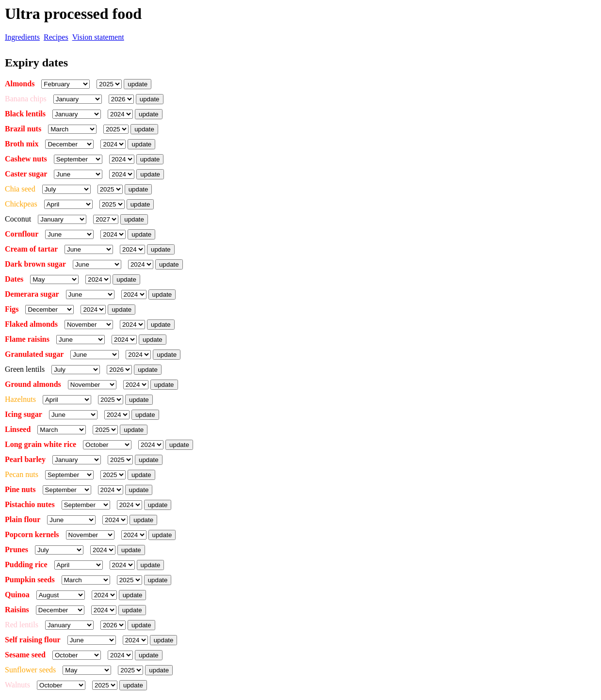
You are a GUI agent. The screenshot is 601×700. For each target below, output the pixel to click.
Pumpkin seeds (30, 580)
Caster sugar (26, 174)
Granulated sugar (34, 354)
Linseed (19, 429)
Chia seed (20, 189)
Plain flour (23, 519)
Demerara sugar (32, 294)
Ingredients (22, 37)
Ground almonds (33, 384)
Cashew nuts (26, 159)
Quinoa (17, 595)
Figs (12, 309)
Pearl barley (25, 459)
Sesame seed (25, 655)
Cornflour (22, 234)
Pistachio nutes (30, 504)
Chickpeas (21, 204)
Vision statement (98, 37)
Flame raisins (27, 339)
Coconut (18, 219)
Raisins (17, 610)
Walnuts (17, 685)
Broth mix (22, 144)
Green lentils (25, 369)
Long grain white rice (41, 444)
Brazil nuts (23, 129)
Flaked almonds (31, 324)
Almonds (20, 84)
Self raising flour (33, 640)
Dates (14, 279)
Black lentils (25, 114)
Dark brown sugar (35, 264)
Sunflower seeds (30, 670)
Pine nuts (20, 489)
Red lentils (22, 625)
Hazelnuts (20, 399)
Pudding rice (26, 565)
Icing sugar (24, 414)
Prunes (16, 549)
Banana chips (26, 99)
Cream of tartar (31, 249)
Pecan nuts (22, 474)
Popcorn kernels (32, 534)
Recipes (56, 37)
